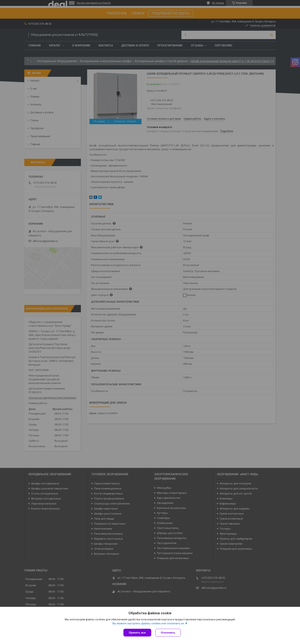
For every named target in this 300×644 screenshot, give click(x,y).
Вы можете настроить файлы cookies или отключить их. (149, 623)
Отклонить (168, 633)
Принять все (137, 633)
